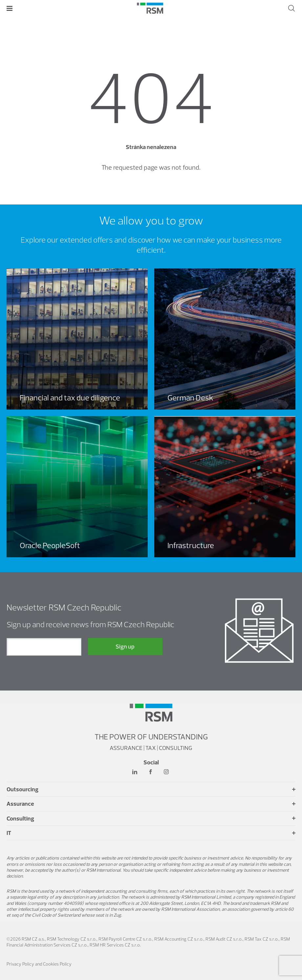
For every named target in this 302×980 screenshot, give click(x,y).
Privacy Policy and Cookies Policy (39, 964)
